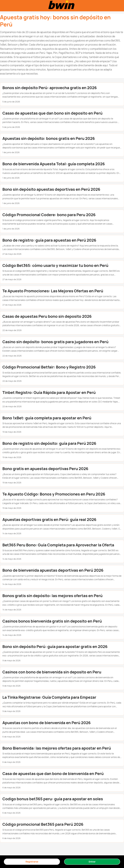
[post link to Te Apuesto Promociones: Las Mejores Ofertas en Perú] (62, 297)
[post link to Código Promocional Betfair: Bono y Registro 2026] (62, 374)
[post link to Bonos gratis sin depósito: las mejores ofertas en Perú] (62, 602)
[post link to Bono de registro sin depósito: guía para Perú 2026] (62, 450)
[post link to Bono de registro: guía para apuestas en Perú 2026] (62, 247)
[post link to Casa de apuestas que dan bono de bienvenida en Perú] (62, 780)
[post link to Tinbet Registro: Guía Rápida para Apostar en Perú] (62, 399)
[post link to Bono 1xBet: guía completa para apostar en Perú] (62, 424)
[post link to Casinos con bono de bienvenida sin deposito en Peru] (62, 679)
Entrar (92, 862)
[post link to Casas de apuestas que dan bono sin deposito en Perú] (62, 120)
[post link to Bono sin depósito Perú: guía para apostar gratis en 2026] (62, 653)
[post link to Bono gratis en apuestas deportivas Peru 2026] (62, 475)
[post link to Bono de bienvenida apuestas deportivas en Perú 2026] (62, 577)
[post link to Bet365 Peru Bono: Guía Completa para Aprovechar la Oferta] (62, 551)
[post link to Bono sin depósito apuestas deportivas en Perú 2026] (62, 196)
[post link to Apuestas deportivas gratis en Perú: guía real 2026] (62, 526)
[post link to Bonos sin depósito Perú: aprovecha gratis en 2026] (62, 94)
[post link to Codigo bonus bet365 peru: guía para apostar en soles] (62, 805)
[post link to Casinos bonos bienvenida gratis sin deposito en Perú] (62, 628)
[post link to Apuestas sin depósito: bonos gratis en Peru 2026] (62, 145)
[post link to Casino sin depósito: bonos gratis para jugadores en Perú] (62, 348)
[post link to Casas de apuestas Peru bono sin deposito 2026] (62, 323)
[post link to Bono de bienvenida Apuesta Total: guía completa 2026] (62, 170)
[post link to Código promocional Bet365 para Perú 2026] (62, 831)
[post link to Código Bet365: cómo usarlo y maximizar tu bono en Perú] (62, 272)
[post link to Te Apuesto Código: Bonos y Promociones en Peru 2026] (62, 501)
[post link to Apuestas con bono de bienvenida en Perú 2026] (62, 729)
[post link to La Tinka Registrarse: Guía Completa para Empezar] (62, 704)
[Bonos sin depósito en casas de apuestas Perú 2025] (62, 6)
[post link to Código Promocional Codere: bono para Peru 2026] (62, 221)
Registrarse (32, 862)
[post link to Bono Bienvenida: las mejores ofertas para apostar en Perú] (62, 755)
